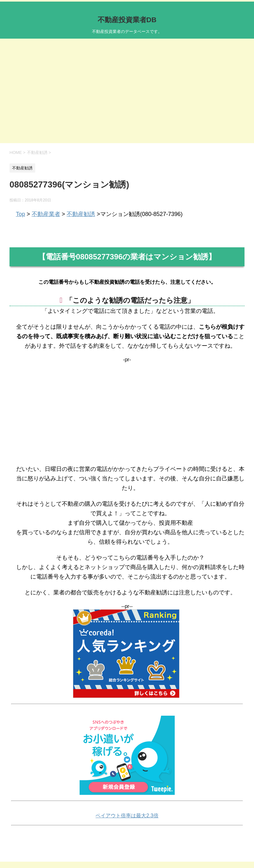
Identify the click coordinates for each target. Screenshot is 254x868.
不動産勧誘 (81, 214)
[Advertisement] (127, 96)
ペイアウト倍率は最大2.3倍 (127, 816)
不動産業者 (46, 214)
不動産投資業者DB (127, 20)
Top (20, 214)
